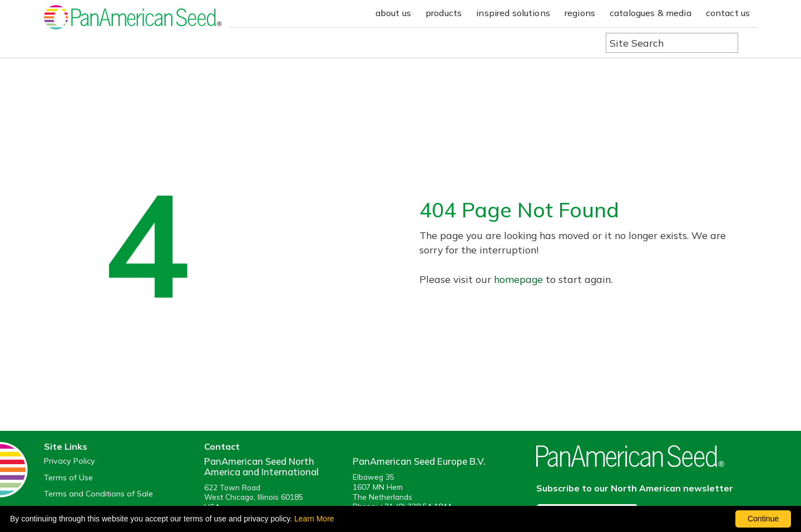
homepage (518, 279)
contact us (728, 13)
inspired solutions (513, 13)
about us (393, 13)
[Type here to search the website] (672, 43)
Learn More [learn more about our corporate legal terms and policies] (314, 519)
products (444, 13)
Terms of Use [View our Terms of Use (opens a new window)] (68, 478)
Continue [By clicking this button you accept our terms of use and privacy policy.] (763, 519)
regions (580, 13)
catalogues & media (651, 13)
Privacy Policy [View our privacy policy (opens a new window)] (70, 461)
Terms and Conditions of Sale (98, 494)
